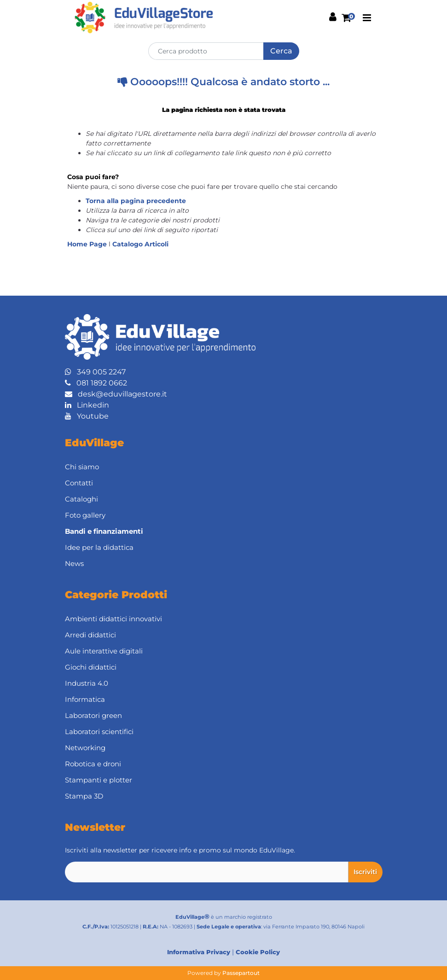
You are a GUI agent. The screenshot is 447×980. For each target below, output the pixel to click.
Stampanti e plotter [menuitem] (99, 780)
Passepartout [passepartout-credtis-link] (241, 973)
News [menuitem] (74, 563)
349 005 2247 (95, 372)
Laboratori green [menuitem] (93, 715)
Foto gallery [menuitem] (85, 515)
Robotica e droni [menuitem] (93, 764)
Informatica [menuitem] (85, 699)
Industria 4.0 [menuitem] (87, 683)
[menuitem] (224, 532)
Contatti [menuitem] (79, 483)
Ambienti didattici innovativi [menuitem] (113, 619)
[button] (281, 51)
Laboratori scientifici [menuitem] (99, 732)
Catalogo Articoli (140, 244)
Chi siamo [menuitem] (82, 467)
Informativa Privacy (199, 952)
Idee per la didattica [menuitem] (99, 547)
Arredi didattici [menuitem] (90, 635)
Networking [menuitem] (85, 748)
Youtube (87, 416)
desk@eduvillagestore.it (116, 394)
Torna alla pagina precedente (136, 201)
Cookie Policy (258, 952)
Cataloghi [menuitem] (81, 499)
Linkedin (87, 405)
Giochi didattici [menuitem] (91, 667)
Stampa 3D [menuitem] (84, 796)
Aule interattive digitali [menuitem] (104, 651)
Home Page (88, 244)
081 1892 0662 (96, 383)
